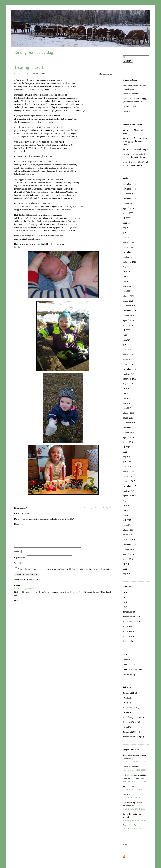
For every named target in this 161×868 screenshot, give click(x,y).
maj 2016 (127, 574)
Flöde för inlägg (129, 665)
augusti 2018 (128, 442)
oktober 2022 (128, 203)
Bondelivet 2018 (130, 631)
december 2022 (129, 194)
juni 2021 (127, 277)
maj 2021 (127, 281)
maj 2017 (127, 515)
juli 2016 (126, 564)
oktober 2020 (128, 315)
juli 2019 (126, 389)
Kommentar (20, 524)
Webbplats (19, 567)
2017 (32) (127, 703)
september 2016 (129, 554)
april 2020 (127, 345)
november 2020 (129, 311)
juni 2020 (127, 335)
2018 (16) (127, 712)
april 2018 (127, 462)
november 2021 (129, 252)
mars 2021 (127, 291)
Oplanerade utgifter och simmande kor (134, 806)
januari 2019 (128, 418)
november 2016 (129, 545)
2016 (125, 592)
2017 (125, 597)
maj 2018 (127, 457)
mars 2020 (127, 350)
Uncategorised (129, 641)
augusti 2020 (128, 325)
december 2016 (129, 540)
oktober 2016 (128, 549)
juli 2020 (126, 330)
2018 (125, 602)
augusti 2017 (128, 501)
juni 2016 (127, 569)
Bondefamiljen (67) (131, 708)
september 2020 (129, 320)
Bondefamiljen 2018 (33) (133, 717)
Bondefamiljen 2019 (131, 622)
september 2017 (129, 496)
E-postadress (20, 562)
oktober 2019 (128, 374)
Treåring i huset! (29, 67)
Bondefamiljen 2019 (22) (133, 737)
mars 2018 (127, 467)
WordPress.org (129, 674)
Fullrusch (127, 112)
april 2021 (127, 286)
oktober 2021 (128, 257)
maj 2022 (127, 228)
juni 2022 (127, 223)
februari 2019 (128, 413)
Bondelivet (127, 626)
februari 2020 (128, 354)
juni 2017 (127, 510)
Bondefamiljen (106, 74)
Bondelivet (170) (130, 693)
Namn (18, 556)
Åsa (23, 74)
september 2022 (129, 208)
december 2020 (129, 306)
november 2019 (129, 369)
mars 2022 (127, 238)
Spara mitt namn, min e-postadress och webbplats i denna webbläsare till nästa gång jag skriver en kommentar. (65, 573)
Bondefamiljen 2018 (131, 617)
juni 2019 (127, 393)
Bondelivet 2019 (130, 636)
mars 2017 (127, 525)
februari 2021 (128, 296)
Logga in (126, 660)
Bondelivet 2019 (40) (132, 732)
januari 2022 (128, 247)
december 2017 (129, 481)
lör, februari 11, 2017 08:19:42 (35, 74)
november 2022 (129, 199)
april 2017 (127, 520)
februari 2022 (128, 242)
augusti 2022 (128, 213)
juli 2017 (126, 506)
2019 (125, 607)
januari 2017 (128, 535)
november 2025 (129, 184)
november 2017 (129, 486)
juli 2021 (126, 272)
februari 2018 (128, 471)
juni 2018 (127, 452)
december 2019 (129, 364)
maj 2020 (127, 340)
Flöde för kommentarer (132, 669)
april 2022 (127, 233)
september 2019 (129, 379)
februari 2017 (128, 530)
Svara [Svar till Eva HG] (16, 605)
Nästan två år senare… (132, 94)
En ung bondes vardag (34, 52)
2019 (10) (127, 727)
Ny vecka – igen (129, 107)
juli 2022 (126, 218)
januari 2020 (128, 359)
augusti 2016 (128, 559)
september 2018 (129, 437)
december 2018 (129, 423)
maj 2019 (127, 398)
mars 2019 (127, 408)
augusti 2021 (128, 267)
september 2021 (129, 262)
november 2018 (129, 428)
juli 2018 (126, 447)
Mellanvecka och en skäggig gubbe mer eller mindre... (135, 778)
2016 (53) (127, 698)
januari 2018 (128, 476)
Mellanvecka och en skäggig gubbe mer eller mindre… (136, 141)
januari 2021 (128, 301)
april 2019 (127, 403)
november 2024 (129, 189)
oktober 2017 (128, 491)
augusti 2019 (128, 384)
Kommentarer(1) (21, 508)
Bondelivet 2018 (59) (132, 722)
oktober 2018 (128, 432)
